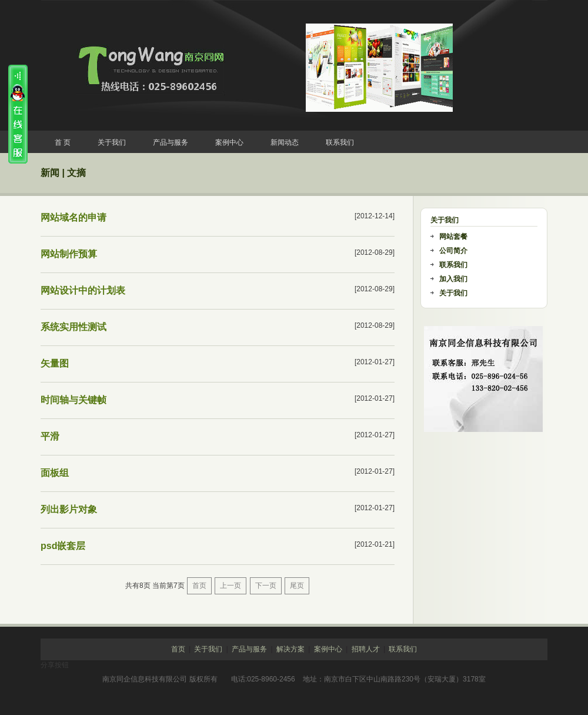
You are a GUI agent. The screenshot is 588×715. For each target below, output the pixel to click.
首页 (199, 586)
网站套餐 (453, 237)
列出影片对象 (69, 509)
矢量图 (55, 363)
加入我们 (453, 279)
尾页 (297, 586)
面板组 (55, 473)
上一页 (230, 586)
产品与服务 (171, 142)
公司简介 (453, 251)
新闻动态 (285, 142)
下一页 (266, 586)
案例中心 (229, 142)
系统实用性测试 (73, 327)
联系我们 (340, 142)
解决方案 (290, 649)
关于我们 (112, 142)
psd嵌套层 (63, 546)
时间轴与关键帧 (73, 400)
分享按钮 (55, 665)
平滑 (50, 436)
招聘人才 (366, 649)
